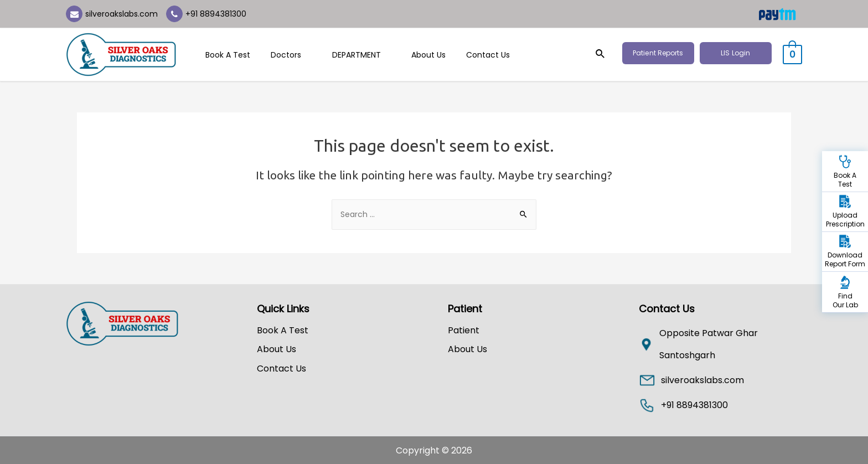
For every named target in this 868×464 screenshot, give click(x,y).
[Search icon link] (606, 55)
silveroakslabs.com (122, 14)
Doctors (284, 55)
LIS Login (741, 53)
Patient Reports (664, 53)
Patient (464, 330)
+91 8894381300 (216, 14)
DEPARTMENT (349, 55)
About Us (411, 55)
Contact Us (466, 55)
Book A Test (226, 55)
